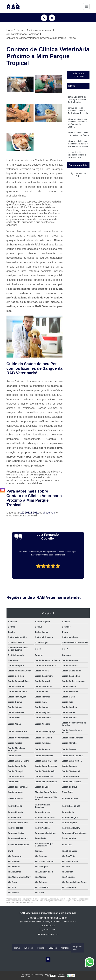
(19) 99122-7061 (30, 513)
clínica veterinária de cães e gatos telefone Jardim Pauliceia (77, 100)
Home (17, 948)
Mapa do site (77, 948)
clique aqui (49, 513)
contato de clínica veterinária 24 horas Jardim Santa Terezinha (78, 112)
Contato (65, 948)
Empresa (29, 948)
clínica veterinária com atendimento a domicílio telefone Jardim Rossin (78, 149)
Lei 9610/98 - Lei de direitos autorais (20, 903)
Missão (41, 948)
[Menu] (86, 7)
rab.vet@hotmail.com (48, 935)
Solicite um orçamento (78, 75)
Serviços (53, 948)
